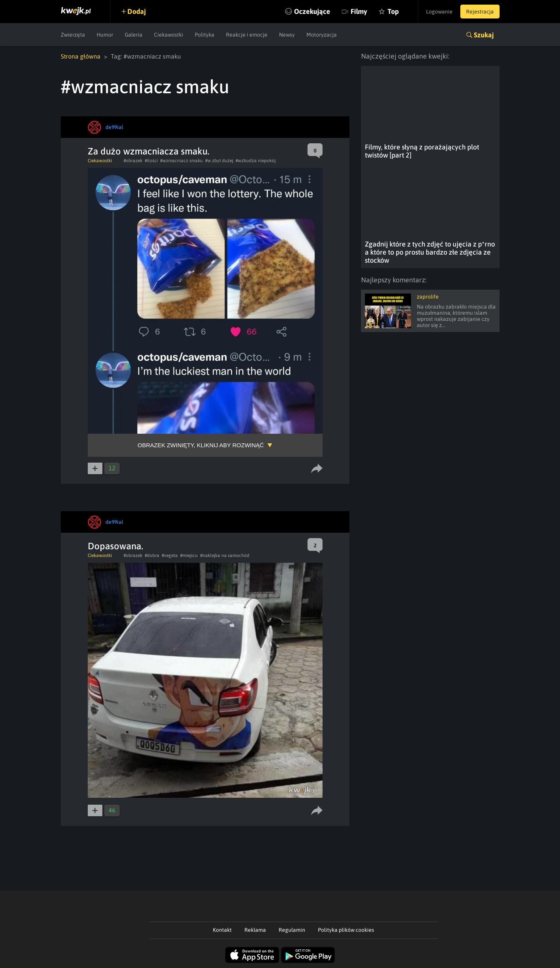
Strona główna (81, 56)
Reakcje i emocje (247, 35)
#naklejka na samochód (225, 555)
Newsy (287, 35)
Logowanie (439, 12)
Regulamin (292, 930)
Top (393, 11)
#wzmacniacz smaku (181, 161)
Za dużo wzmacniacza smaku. (149, 151)
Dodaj (137, 11)
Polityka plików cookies (346, 930)
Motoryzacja (322, 35)
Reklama (255, 930)
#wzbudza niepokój (256, 161)
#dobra (152, 555)
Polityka (205, 35)
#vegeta (170, 555)
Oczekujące (312, 11)
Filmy (359, 11)
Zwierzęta (73, 35)
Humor (105, 35)
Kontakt (222, 930)
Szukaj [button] (484, 35)
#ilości (151, 161)
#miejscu (189, 555)
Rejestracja (480, 12)
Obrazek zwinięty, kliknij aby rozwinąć (201, 445)
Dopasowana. (115, 546)
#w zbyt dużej (219, 161)
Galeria (134, 35)
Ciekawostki (169, 35)
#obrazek (133, 161)
